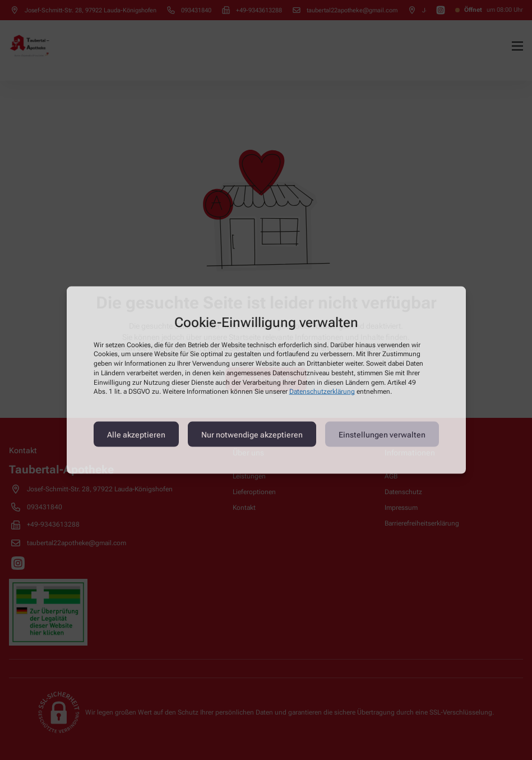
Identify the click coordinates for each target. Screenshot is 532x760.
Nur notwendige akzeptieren (252, 434)
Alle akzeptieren (136, 434)
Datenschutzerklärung (322, 391)
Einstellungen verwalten (382, 434)
